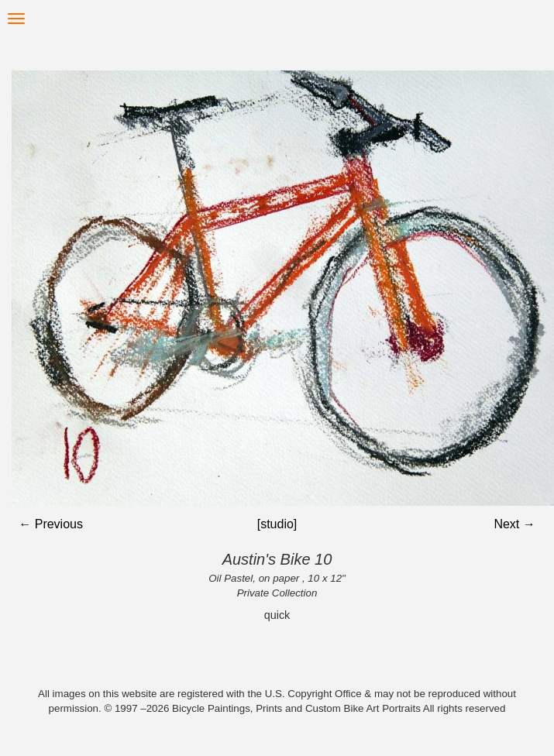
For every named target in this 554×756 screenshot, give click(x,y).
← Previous (51, 524)
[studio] (277, 524)
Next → (514, 524)
